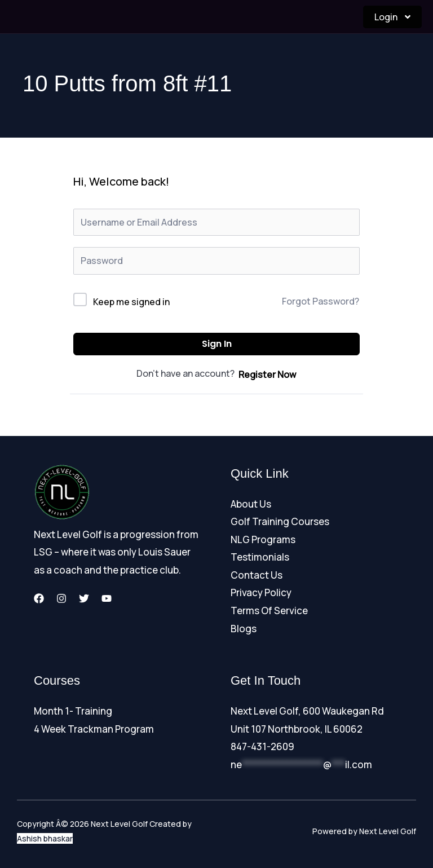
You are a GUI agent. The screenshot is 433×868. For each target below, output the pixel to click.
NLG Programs (263, 539)
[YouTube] (107, 598)
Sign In (217, 344)
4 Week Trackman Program (94, 729)
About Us (251, 504)
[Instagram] (61, 598)
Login (392, 17)
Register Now (267, 374)
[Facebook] (39, 598)
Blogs (244, 629)
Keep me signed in (131, 302)
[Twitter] (84, 598)
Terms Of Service (269, 611)
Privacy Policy (261, 592)
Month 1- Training (73, 711)
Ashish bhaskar (45, 838)
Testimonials (260, 557)
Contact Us (257, 575)
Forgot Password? (321, 301)
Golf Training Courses (280, 521)
